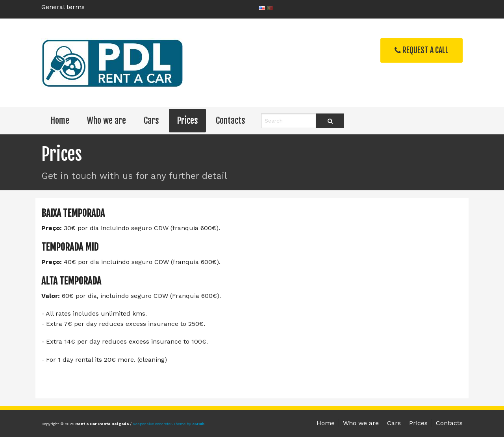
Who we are (107, 120)
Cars (151, 120)
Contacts (231, 120)
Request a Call (422, 50)
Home (60, 120)
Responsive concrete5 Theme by (169, 424)
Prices (187, 120)
